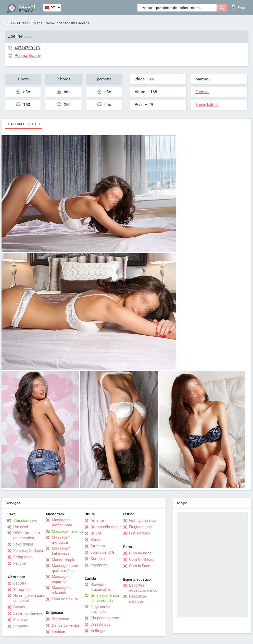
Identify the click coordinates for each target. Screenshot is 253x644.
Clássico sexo (25, 520)
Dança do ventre (66, 625)
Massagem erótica (68, 531)
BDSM (96, 533)
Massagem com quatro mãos (66, 568)
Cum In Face (140, 566)
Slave (95, 540)
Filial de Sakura (65, 599)
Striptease (60, 619)
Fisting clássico (143, 520)
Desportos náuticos (138, 599)
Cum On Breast (142, 560)
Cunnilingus (100, 624)
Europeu (202, 92)
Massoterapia (64, 560)
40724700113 (27, 48)
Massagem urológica (61, 540)
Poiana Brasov (43, 23)
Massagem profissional (62, 523)
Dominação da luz (106, 527)
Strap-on (98, 546)
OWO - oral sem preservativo (27, 535)
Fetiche (20, 563)
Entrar (240, 7)
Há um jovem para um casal (29, 598)
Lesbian (58, 632)
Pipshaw (20, 620)
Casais (19, 607)
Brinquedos (23, 557)
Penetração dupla (28, 551)
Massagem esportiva (61, 579)
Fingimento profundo (100, 609)
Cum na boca (140, 553)
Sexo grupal (23, 544)
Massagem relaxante (61, 590)
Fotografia (22, 590)
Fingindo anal (140, 527)
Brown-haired (206, 105)
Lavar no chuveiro (28, 613)
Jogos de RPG (103, 552)
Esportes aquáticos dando (143, 588)
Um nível (21, 527)
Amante (97, 520)
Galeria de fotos (24, 124)
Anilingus (98, 631)
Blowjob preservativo (101, 587)
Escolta (20, 583)
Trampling (99, 565)
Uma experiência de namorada (105, 598)
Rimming (21, 626)
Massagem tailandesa (61, 551)
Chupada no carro (106, 618)
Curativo (98, 559)
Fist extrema (140, 533)
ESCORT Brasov (18, 23)
